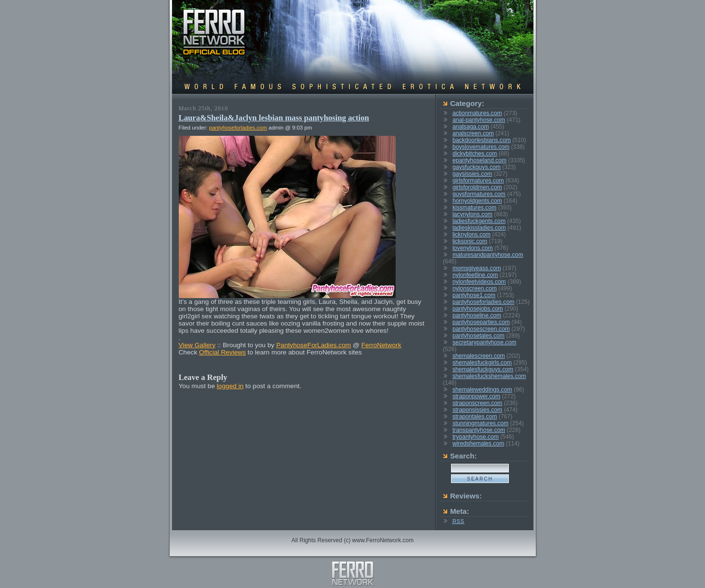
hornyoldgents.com (477, 201)
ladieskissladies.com (479, 228)
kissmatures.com (474, 208)
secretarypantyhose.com (484, 342)
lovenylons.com (473, 248)
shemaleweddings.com (482, 390)
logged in (230, 386)
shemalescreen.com (479, 356)
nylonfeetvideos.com (479, 282)
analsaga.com (471, 127)
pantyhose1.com (474, 295)
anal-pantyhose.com (479, 120)
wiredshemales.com (478, 444)
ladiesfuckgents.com (479, 221)
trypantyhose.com (476, 437)
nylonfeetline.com (475, 275)
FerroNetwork (381, 345)
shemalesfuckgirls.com (482, 363)
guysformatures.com (479, 194)
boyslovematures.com (481, 147)
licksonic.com (470, 241)
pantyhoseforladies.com (238, 128)
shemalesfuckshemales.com (489, 376)
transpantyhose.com (479, 430)
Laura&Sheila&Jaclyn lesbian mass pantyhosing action (274, 118)
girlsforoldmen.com (477, 187)
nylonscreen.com (475, 288)
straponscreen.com (477, 403)
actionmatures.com (477, 113)
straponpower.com (476, 396)
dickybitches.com (475, 154)
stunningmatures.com (480, 423)
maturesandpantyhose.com (488, 255)
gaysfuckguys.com (477, 167)
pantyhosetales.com (479, 336)
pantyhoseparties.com (481, 322)
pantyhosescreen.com (481, 329)
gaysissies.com (472, 174)
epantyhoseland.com (479, 160)
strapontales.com (475, 417)
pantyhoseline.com (477, 315)
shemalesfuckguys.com (483, 369)
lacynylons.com (472, 214)
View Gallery (197, 345)
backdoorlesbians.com (482, 140)
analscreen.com (473, 133)
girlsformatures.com (478, 181)
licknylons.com (472, 235)
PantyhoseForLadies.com (313, 345)
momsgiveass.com (477, 268)
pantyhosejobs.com (478, 309)
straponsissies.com (477, 410)
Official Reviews (222, 352)
